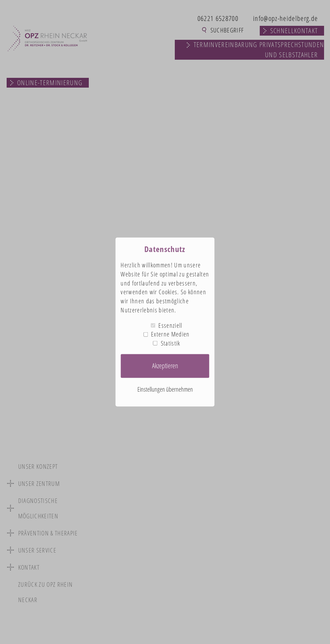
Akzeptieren (165, 366)
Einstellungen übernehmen (165, 389)
